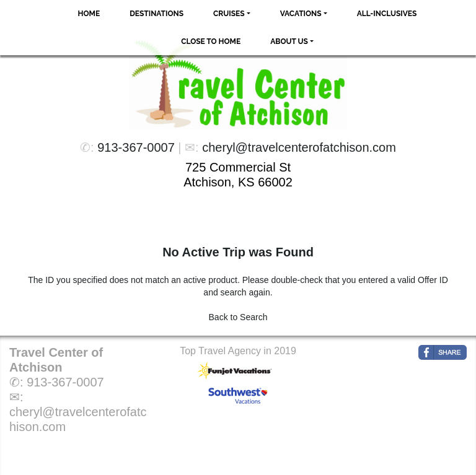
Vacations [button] (301, 14)
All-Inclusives (387, 14)
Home (89, 14)
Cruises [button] (229, 14)
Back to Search (238, 317)
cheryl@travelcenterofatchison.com (299, 147)
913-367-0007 (136, 147)
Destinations (156, 14)
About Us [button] (289, 41)
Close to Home (211, 41)
